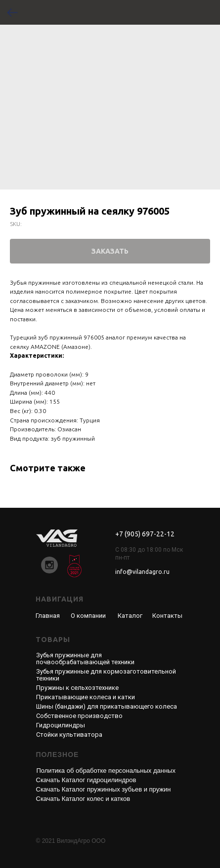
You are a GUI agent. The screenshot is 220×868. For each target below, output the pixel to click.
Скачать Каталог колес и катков (83, 799)
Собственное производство (79, 716)
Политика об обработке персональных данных (106, 771)
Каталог (130, 616)
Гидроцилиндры (61, 725)
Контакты (167, 616)
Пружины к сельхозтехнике (77, 688)
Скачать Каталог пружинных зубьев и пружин (104, 789)
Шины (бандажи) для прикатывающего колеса (107, 706)
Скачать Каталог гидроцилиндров (86, 780)
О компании (88, 616)
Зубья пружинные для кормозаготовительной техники (106, 675)
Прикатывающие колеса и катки (86, 697)
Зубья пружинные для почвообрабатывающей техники (85, 659)
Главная (48, 616)
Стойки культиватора (69, 735)
